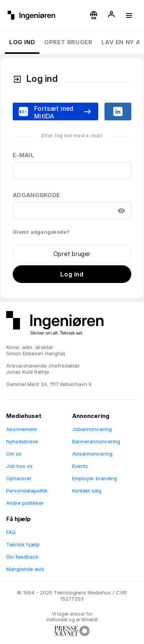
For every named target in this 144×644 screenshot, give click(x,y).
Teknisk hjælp (23, 544)
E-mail (23, 155)
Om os (14, 454)
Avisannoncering (92, 454)
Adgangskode (36, 195)
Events (80, 466)
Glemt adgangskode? (41, 232)
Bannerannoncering (96, 441)
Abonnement (22, 429)
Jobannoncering (92, 429)
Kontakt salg (87, 491)
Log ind (22, 42)
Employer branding (95, 478)
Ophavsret (19, 478)
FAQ (11, 532)
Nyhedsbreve (22, 441)
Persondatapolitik (27, 491)
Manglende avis (25, 569)
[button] (94, 15)
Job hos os (19, 466)
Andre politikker (25, 503)
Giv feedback (22, 557)
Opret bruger (68, 42)
